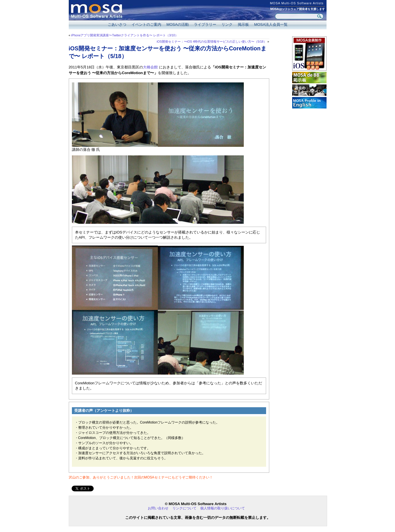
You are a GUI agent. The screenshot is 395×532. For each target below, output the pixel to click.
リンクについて (184, 508)
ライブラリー (205, 24)
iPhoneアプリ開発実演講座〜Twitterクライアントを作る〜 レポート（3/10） (125, 35)
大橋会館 (150, 67)
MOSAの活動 (178, 24)
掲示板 (243, 24)
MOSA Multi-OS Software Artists (297, 3)
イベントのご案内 (146, 24)
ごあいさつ (117, 24)
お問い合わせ (158, 508)
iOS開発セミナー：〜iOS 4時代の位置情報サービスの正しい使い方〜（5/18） (212, 41)
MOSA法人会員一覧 (271, 24)
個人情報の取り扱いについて (223, 508)
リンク (227, 24)
